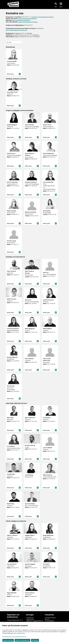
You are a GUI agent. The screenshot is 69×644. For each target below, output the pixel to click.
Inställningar (35, 640)
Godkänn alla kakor (8, 640)
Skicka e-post (14, 74)
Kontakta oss (30, 618)
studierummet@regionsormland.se (28, 22)
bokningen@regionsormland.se (21, 20)
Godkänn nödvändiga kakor (22, 640)
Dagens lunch (30, 619)
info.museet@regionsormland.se (28, 19)
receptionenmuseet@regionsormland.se (42, 17)
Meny (61, 7)
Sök (56, 7)
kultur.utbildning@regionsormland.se (16, 30)
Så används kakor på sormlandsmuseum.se (14, 636)
